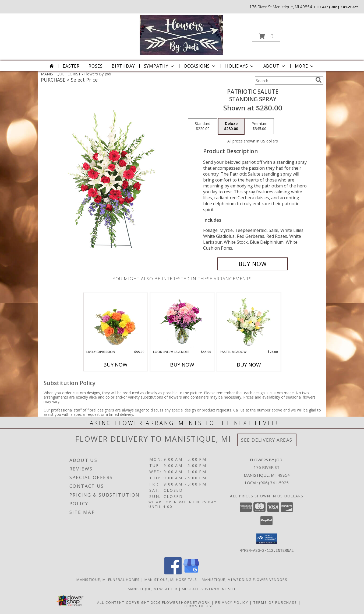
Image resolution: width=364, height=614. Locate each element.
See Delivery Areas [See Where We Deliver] (267, 440)
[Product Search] (284, 81)
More (305, 66)
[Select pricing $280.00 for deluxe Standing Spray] (231, 126)
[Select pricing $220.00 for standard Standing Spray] (203, 126)
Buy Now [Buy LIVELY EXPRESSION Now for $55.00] (115, 365)
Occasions (200, 66)
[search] (319, 80)
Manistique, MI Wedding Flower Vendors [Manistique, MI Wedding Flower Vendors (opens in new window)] (245, 579)
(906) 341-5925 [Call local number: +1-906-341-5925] (344, 7)
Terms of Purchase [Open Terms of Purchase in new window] (275, 602)
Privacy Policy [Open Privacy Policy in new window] (232, 602)
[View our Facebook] (173, 573)
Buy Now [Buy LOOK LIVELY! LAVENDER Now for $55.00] (182, 365)
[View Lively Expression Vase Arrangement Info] (115, 321)
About (275, 66)
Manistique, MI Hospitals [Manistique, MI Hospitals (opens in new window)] (171, 579)
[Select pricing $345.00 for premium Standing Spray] (259, 126)
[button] (266, 36)
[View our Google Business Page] (191, 573)
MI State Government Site (209, 589)
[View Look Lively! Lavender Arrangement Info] (182, 321)
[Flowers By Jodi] (181, 35)
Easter (71, 66)
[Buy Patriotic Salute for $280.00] (253, 264)
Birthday (123, 66)
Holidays (240, 66)
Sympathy (159, 66)
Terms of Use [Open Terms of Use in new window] (199, 606)
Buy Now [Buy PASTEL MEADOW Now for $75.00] (249, 365)
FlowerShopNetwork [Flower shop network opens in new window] (186, 602)
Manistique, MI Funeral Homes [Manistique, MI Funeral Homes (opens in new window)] (108, 579)
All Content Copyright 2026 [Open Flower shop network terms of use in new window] (129, 602)
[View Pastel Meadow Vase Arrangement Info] (249, 321)
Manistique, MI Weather (153, 589)
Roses (96, 66)
